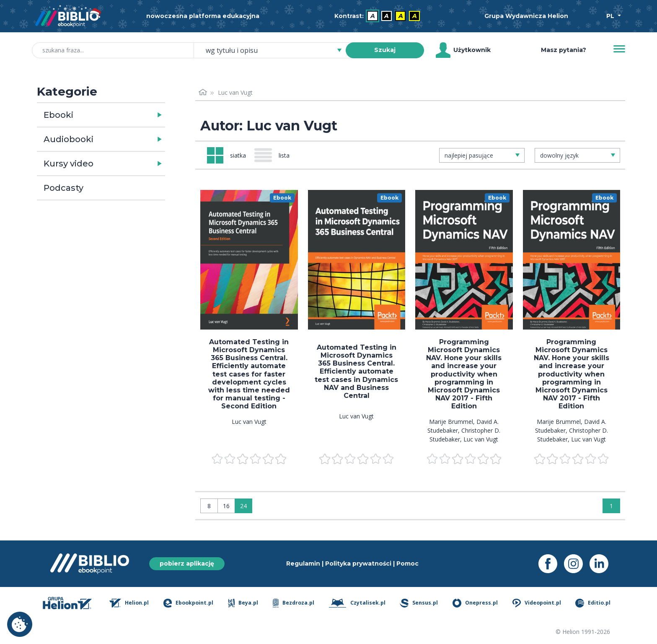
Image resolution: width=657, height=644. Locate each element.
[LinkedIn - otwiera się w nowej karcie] (602, 564)
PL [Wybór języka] (611, 16)
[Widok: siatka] (226, 155)
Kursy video (69, 164)
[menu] (249, 260)
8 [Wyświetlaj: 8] (209, 506)
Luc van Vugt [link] (235, 92)
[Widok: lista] (275, 155)
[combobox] (275, 50)
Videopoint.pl (537, 603)
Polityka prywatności (358, 563)
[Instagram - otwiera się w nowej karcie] (577, 564)
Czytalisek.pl (357, 603)
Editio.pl (593, 603)
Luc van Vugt (249, 422)
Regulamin (303, 563)
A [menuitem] (373, 16)
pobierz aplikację (187, 563)
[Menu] (619, 49)
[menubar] (379, 16)
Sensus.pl (419, 603)
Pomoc (407, 563)
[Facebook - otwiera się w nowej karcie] (551, 564)
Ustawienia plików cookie (20, 624)
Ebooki (58, 115)
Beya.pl (243, 603)
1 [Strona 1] (611, 506)
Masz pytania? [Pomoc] (564, 50)
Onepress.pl (475, 603)
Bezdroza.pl (294, 603)
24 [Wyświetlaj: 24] (243, 506)
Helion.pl (129, 603)
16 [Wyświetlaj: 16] (226, 506)
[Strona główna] (203, 92)
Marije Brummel (451, 422)
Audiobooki (69, 139)
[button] (123, 115)
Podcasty (63, 188)
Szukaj (385, 50)
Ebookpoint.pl (188, 603)
